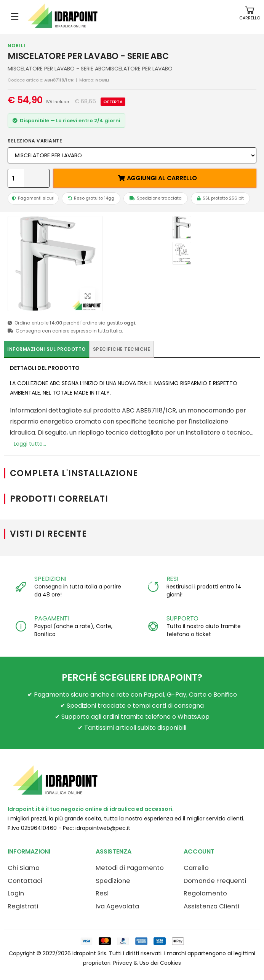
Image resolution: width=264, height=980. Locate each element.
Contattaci (25, 881)
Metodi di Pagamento (130, 868)
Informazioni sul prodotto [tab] (46, 349)
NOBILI (17, 46)
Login (16, 893)
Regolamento (205, 893)
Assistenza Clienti (211, 906)
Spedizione (113, 881)
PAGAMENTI (52, 618)
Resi (102, 893)
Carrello (196, 868)
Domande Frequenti (215, 881)
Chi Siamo (24, 868)
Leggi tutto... (30, 444)
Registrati (23, 906)
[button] (250, 17)
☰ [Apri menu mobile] (15, 17)
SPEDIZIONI (50, 579)
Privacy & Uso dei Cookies (147, 963)
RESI (172, 579)
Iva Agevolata (117, 906)
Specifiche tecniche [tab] (122, 349)
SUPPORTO (183, 618)
